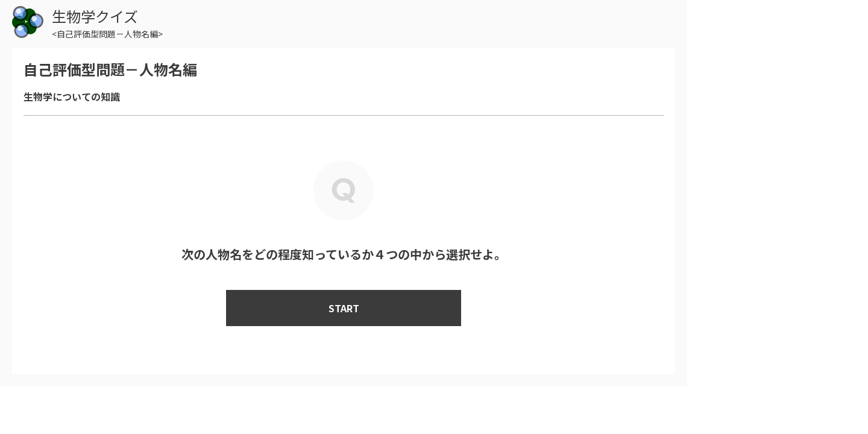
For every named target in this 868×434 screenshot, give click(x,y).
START (344, 308)
